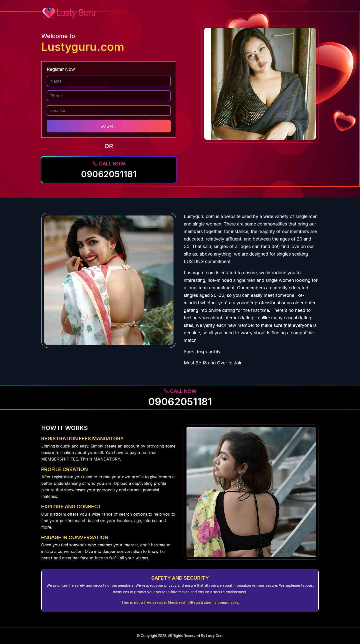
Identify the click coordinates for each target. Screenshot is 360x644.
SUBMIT (109, 126)
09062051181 (109, 174)
